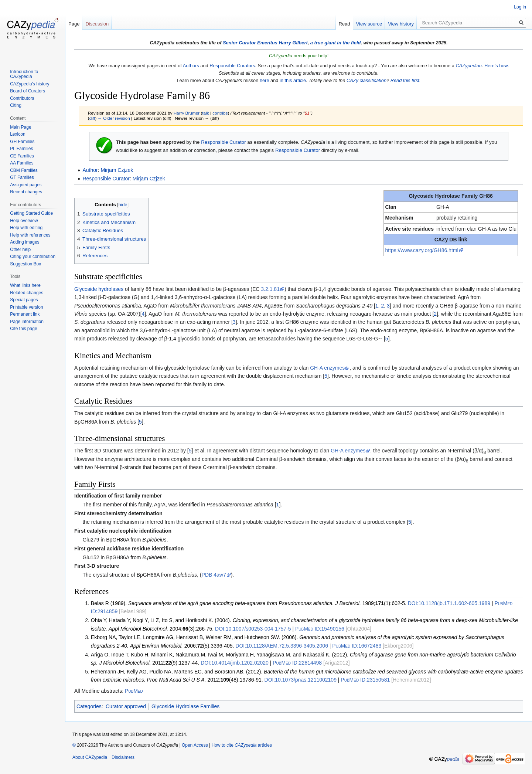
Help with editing (26, 228)
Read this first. (406, 80)
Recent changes (26, 192)
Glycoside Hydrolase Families (185, 706)
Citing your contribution (33, 257)
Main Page (21, 127)
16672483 (357, 646)
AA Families (22, 163)
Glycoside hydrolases (99, 289)
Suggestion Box (25, 264)
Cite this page (23, 329)
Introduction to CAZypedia (24, 74)
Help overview (24, 221)
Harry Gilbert (293, 43)
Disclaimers (123, 757)
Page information (27, 322)
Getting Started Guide (31, 213)
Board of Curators (28, 91)
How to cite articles (241, 745)
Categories (89, 706)
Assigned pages (26, 185)
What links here (25, 285)
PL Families (21, 149)
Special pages (24, 300)
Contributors (22, 98)
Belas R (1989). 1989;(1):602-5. (249, 603)
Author (90, 170)
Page (74, 24)
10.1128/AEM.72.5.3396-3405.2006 (282, 646)
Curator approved (126, 706)
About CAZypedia (90, 757)
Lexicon (18, 134)
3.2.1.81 (270, 289)
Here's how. (497, 66)
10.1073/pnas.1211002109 (301, 680)
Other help (20, 249)
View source (369, 24)
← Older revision (114, 118)
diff (92, 118)
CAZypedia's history (30, 84)
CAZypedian (468, 66)
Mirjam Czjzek (117, 170)
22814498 (297, 663)
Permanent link (25, 314)
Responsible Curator (223, 142)
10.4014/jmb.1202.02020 (235, 663)
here (265, 80)
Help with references (30, 235)
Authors (191, 66)
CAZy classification (366, 80)
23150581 (365, 680)
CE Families (22, 156)
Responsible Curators (232, 66)
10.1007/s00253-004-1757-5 (253, 629)
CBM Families (24, 170)
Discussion (97, 24)
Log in (520, 7)
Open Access (195, 745)
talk (205, 113)
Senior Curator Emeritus (250, 43)
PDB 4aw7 (214, 575)
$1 (307, 113)
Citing (16, 105)
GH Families (22, 142)
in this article (293, 80)
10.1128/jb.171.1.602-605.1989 (449, 603)
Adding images (25, 242)
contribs (220, 113)
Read (345, 24)
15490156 (320, 629)
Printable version (26, 307)
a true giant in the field (336, 43)
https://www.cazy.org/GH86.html (422, 250)
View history (401, 24)
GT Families (22, 177)
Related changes (27, 293)
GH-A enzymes (327, 368)
